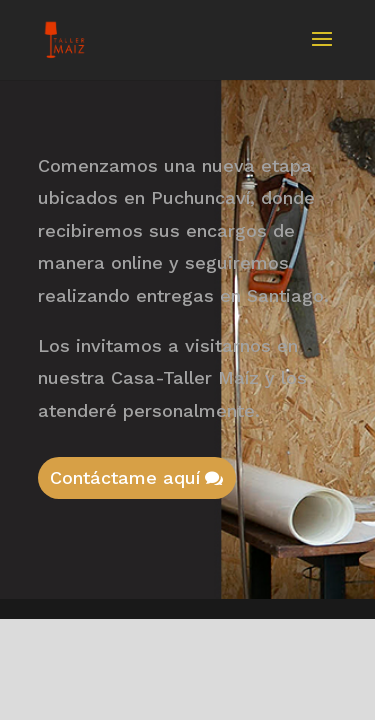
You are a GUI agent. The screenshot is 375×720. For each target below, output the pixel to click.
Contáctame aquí (125, 477)
